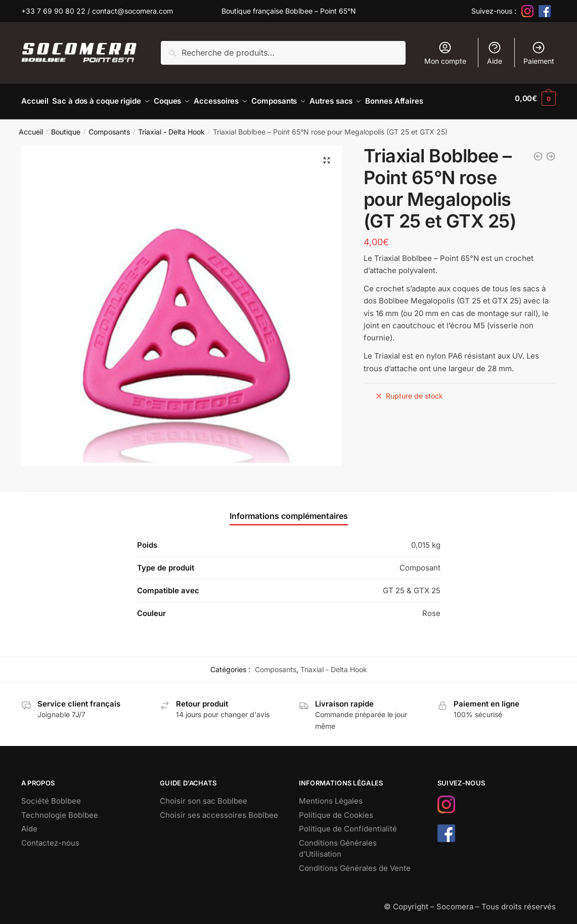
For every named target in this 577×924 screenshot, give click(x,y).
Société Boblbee (51, 795)
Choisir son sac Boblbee (204, 795)
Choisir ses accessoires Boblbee (219, 809)
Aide (495, 53)
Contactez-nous (50, 837)
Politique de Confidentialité (348, 823)
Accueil (31, 126)
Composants (109, 126)
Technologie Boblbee (60, 809)
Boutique (66, 126)
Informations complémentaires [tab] (289, 510)
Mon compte (445, 53)
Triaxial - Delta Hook (171, 126)
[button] (327, 155)
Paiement (539, 53)
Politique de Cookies (336, 809)
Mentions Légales (331, 795)
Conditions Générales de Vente (355, 863)
